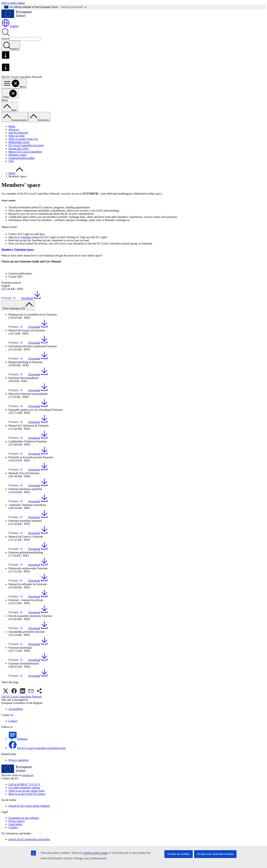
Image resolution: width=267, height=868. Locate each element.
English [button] (10, 26)
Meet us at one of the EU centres (27, 794)
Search (5, 39)
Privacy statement (18, 760)
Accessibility (16, 709)
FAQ (11, 161)
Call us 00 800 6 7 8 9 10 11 (24, 784)
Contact (13, 721)
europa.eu (28, 775)
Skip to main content (13, 3)
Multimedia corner (19, 142)
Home (12, 126)
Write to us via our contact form (26, 791)
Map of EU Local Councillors (25, 152)
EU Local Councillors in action (26, 145)
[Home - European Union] (17, 17)
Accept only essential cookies (215, 854)
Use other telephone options (24, 788)
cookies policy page (95, 853)
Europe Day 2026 (18, 148)
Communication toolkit (22, 158)
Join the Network (18, 133)
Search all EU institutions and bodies (29, 839)
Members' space (18, 155)
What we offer (17, 136)
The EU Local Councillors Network (22, 697)
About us (14, 129)
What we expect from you (23, 139)
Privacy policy (17, 821)
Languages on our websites (24, 818)
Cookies (13, 827)
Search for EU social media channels (29, 806)
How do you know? (74, 7)
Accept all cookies (178, 854)
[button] (9, 298)
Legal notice (15, 824)
